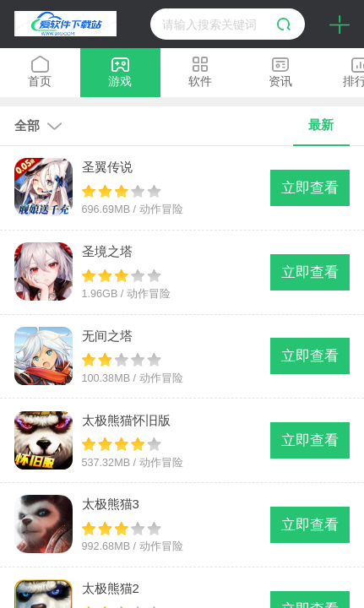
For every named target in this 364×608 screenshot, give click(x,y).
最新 (321, 125)
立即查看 (310, 187)
